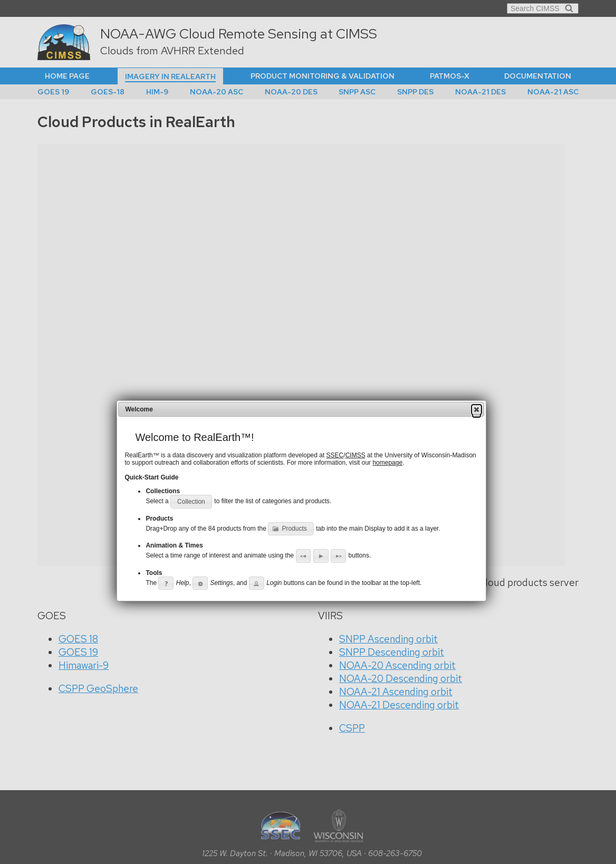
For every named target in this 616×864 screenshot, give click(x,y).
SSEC (335, 455)
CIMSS (355, 455)
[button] (477, 409)
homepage (387, 463)
